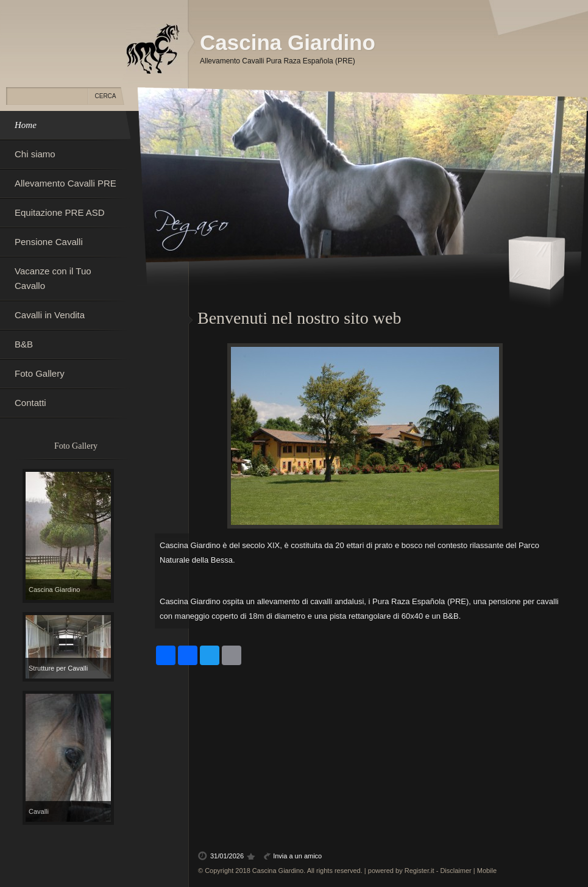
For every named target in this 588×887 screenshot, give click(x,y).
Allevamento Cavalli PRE (66, 183)
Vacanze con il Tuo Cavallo (53, 278)
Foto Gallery (40, 373)
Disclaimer (455, 871)
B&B (24, 344)
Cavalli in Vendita (50, 315)
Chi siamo (35, 154)
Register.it (420, 871)
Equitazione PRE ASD (60, 212)
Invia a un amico (297, 856)
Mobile (487, 871)
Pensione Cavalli (49, 242)
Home (26, 125)
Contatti (30, 403)
